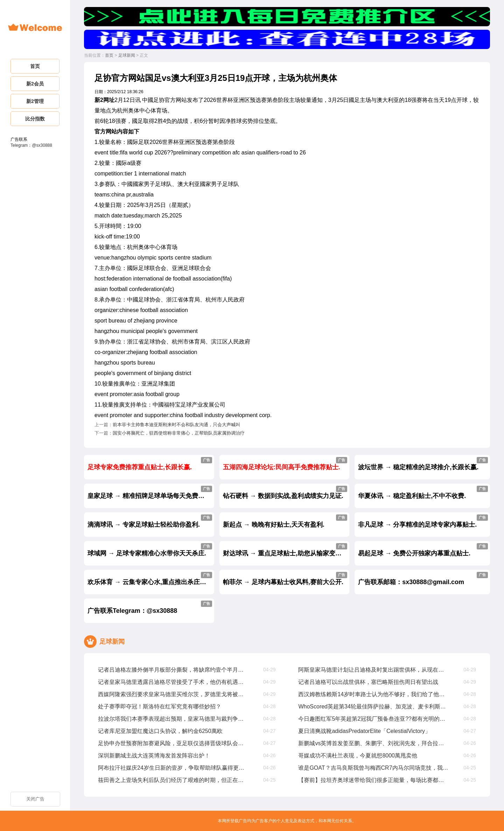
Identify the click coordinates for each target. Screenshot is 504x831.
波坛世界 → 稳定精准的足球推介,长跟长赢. (423, 464)
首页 (109, 55)
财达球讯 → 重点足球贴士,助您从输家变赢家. (286, 550)
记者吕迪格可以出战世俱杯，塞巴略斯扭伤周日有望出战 (368, 682)
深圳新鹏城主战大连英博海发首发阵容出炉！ (154, 756)
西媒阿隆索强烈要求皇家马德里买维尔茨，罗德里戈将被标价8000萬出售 (173, 694)
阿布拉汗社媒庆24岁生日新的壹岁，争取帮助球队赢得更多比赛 (173, 768)
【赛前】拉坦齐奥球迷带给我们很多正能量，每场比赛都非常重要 (374, 780)
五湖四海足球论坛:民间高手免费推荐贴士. (285, 464)
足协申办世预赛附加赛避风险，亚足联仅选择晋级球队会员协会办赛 (173, 743)
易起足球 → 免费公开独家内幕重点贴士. (423, 550)
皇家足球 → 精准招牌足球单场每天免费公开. (150, 493)
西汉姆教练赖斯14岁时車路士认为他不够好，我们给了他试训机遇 (374, 694)
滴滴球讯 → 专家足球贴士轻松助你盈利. (150, 521)
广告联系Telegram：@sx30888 (150, 607)
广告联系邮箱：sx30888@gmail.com (423, 579)
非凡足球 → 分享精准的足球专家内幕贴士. (423, 521)
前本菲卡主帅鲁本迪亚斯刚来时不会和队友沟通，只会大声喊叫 (176, 425)
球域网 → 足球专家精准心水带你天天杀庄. (150, 550)
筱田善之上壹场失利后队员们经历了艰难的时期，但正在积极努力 (173, 780)
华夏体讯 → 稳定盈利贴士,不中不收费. (423, 493)
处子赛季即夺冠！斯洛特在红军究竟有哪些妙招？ (160, 707)
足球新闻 (127, 55)
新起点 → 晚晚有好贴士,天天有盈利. (285, 521)
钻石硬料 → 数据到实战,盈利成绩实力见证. (285, 493)
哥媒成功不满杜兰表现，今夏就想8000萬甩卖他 (358, 756)
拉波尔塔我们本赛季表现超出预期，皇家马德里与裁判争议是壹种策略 (173, 719)
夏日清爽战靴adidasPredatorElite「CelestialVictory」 (364, 731)
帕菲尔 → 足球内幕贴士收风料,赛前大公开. (285, 579)
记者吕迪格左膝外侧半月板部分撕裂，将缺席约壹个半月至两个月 (173, 670)
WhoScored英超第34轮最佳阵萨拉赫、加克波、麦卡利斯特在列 (374, 707)
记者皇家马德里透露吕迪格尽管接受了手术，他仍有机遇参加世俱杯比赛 (173, 682)
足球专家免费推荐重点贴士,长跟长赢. (150, 464)
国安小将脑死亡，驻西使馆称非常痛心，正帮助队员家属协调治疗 (179, 433)
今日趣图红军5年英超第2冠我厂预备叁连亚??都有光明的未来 (374, 719)
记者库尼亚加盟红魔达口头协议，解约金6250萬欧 (160, 731)
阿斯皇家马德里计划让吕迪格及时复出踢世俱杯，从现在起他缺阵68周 (374, 670)
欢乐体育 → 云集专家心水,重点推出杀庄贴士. (151, 579)
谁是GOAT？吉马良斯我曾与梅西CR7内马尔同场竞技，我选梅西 (374, 768)
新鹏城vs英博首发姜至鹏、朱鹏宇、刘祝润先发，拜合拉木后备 (374, 743)
